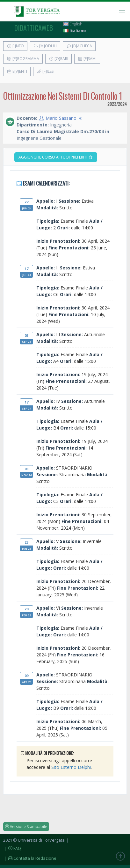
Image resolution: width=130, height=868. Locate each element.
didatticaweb (34, 28)
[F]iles (45, 71)
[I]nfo (15, 46)
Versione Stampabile (26, 827)
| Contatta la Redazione (30, 858)
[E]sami (87, 59)
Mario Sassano (61, 118)
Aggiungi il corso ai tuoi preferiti (56, 157)
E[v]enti (17, 71)
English (73, 24)
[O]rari (58, 59)
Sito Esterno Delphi (71, 767)
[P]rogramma (23, 59)
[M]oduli (45, 46)
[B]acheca (79, 46)
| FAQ (12, 848)
